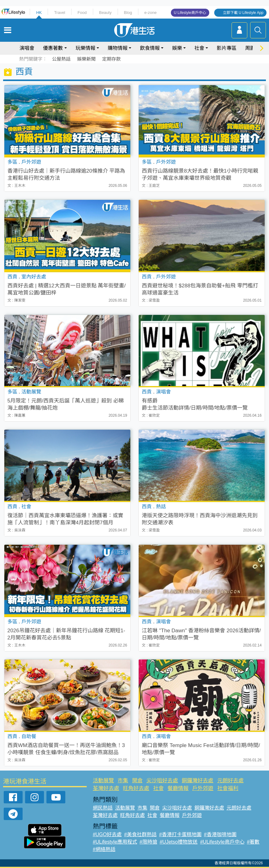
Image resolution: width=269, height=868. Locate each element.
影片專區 (227, 48)
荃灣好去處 (106, 788)
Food (82, 13)
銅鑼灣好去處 (197, 781)
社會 (199, 48)
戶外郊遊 (203, 788)
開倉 (137, 781)
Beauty (105, 13)
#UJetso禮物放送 (179, 842)
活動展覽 (103, 781)
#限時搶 (148, 842)
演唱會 (27, 48)
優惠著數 (53, 48)
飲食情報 (150, 48)
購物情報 (118, 48)
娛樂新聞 (86, 59)
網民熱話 (103, 808)
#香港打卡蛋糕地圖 (180, 834)
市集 (123, 781)
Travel (60, 13)
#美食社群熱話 (140, 834)
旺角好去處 (136, 788)
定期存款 (111, 59)
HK (39, 13)
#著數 (253, 842)
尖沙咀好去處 (162, 781)
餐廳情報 (178, 788)
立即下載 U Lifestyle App (243, 13)
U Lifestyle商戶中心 (190, 13)
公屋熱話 (61, 59)
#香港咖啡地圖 (220, 834)
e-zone (150, 13)
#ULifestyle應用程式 (115, 842)
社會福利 (228, 788)
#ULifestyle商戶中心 (222, 842)
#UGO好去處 (107, 834)
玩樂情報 (85, 48)
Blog (128, 13)
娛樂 (177, 48)
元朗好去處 (230, 781)
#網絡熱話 (104, 849)
